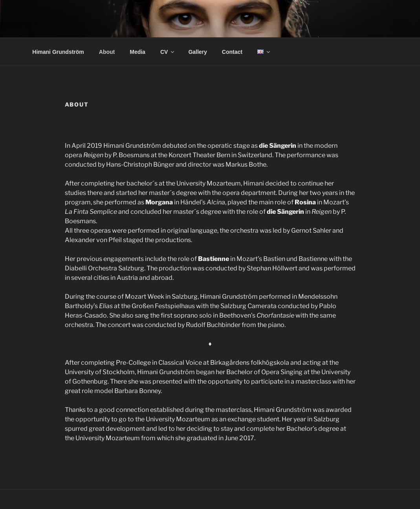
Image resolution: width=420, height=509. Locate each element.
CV (168, 52)
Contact (232, 52)
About (107, 52)
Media (138, 52)
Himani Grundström (58, 52)
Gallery (197, 52)
